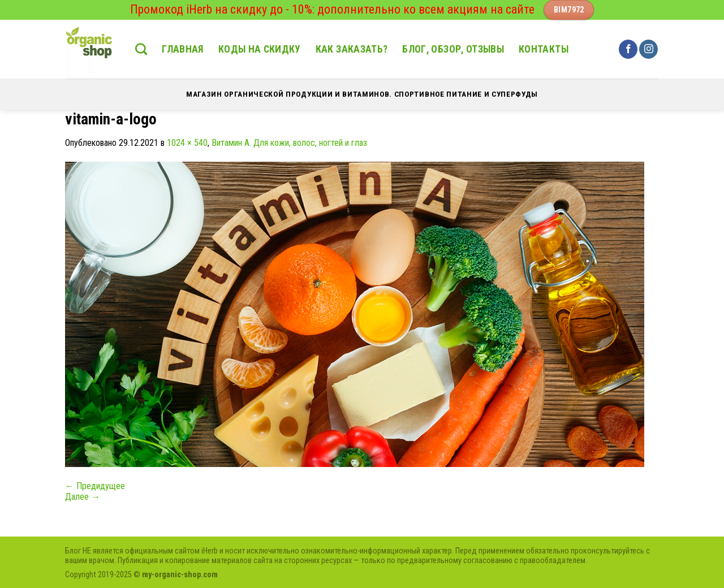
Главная (182, 49)
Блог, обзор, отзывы (453, 49)
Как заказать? (352, 49)
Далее (83, 497)
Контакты (544, 49)
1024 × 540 (187, 143)
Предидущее (95, 486)
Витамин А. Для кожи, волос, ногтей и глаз (289, 143)
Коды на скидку (260, 49)
